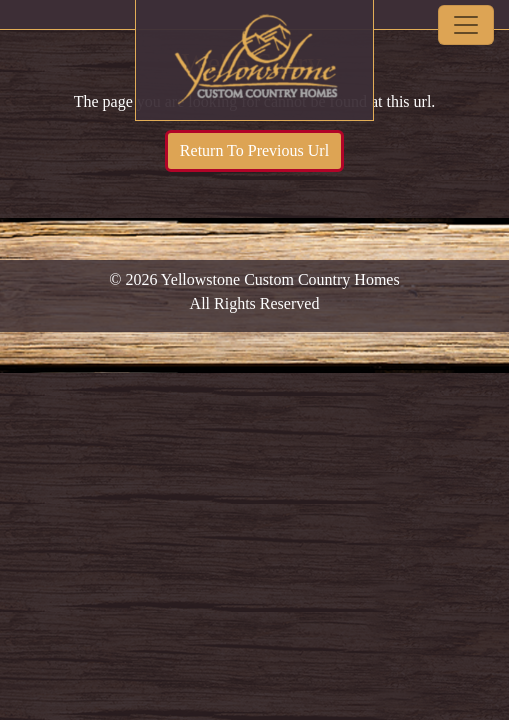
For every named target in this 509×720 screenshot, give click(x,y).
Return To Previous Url (254, 150)
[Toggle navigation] (466, 25)
